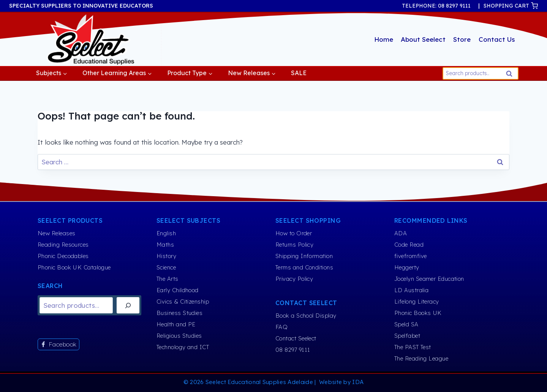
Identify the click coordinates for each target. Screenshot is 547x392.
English (166, 233)
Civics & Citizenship (183, 301)
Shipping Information (304, 256)
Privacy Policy (294, 279)
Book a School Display (306, 316)
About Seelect (423, 39)
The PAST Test (413, 347)
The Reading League (421, 358)
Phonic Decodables (63, 256)
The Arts (168, 279)
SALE (299, 73)
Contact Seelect (296, 338)
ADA (401, 233)
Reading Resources (63, 245)
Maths (165, 245)
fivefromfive (410, 256)
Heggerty (407, 267)
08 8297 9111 (293, 350)
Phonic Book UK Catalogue (74, 267)
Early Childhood (178, 290)
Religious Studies (179, 336)
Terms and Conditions (304, 267)
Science (166, 267)
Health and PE (176, 324)
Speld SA (406, 324)
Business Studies (179, 313)
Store (462, 39)
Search (511, 75)
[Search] (128, 305)
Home (384, 39)
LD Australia (411, 290)
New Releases (56, 233)
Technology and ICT (183, 347)
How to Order (294, 233)
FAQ (281, 327)
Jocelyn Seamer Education (429, 279)
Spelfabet (407, 336)
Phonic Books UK (418, 313)
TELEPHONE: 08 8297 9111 (436, 6)
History (166, 256)
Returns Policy (294, 245)
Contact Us (497, 39)
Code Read (409, 245)
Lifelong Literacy (417, 301)
